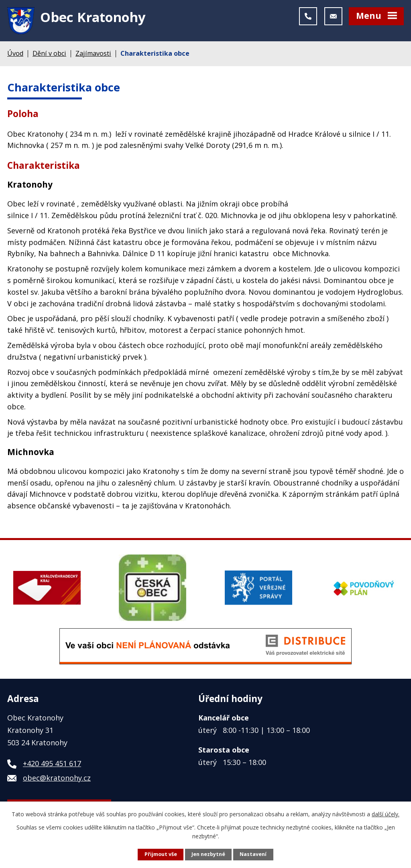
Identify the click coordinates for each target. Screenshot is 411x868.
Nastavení (253, 854)
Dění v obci (49, 55)
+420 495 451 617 (52, 766)
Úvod (15, 55)
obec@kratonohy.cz (57, 780)
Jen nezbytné (208, 854)
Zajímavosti (93, 55)
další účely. (386, 814)
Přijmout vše (161, 854)
